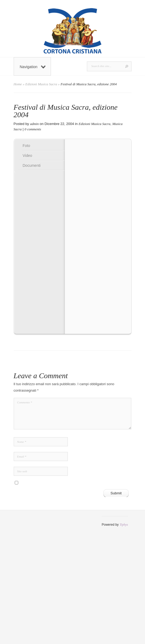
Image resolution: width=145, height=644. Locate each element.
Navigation (33, 67)
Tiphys (124, 525)
